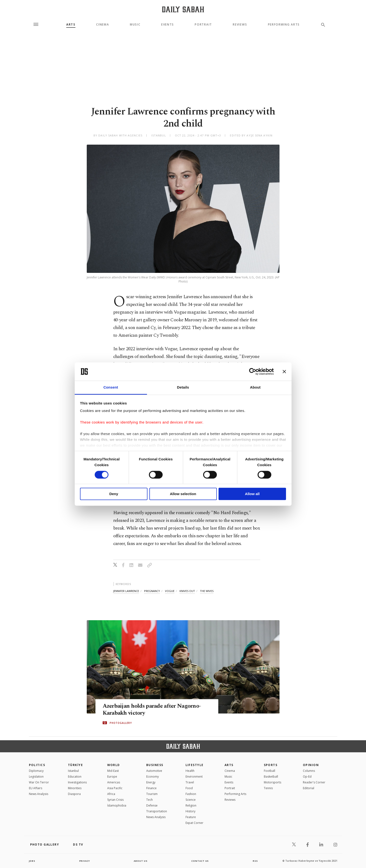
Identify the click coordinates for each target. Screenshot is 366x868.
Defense (152, 805)
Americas (114, 782)
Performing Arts (284, 25)
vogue (170, 591)
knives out (187, 591)
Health (190, 771)
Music (135, 25)
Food (189, 788)
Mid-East (113, 771)
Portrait (203, 25)
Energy (151, 782)
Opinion (311, 765)
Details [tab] (183, 387)
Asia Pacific (115, 788)
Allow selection (183, 494)
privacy (84, 861)
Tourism (152, 794)
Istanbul (73, 771)
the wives (207, 591)
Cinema (103, 25)
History (190, 811)
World (114, 765)
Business (155, 765)
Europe (112, 777)
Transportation (157, 811)
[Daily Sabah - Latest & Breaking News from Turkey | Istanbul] (183, 9)
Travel (190, 782)
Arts (71, 25)
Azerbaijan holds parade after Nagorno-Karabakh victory (154, 710)
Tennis (268, 788)
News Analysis (39, 794)
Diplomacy (36, 771)
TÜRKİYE (75, 765)
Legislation (36, 777)
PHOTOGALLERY (121, 723)
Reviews (240, 25)
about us (141, 861)
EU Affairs (36, 788)
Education (75, 777)
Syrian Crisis (115, 800)
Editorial (309, 788)
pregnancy (152, 591)
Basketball (271, 777)
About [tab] (255, 387)
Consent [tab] (111, 387)
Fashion (191, 794)
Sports (271, 765)
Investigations (77, 782)
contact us (200, 861)
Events (168, 25)
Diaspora (74, 794)
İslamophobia (117, 805)
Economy (153, 777)
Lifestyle (195, 765)
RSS (255, 861)
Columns (309, 771)
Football (270, 771)
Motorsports (273, 782)
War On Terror (39, 782)
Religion (191, 805)
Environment (194, 777)
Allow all (252, 494)
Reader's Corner (314, 782)
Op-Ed (307, 777)
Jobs (32, 861)
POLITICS (37, 765)
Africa (111, 794)
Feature (191, 817)
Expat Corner (194, 823)
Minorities (75, 788)
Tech (150, 800)
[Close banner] (284, 371)
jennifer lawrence (126, 591)
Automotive (154, 771)
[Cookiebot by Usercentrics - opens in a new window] (253, 371)
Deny (114, 494)
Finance (151, 788)
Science (191, 800)
